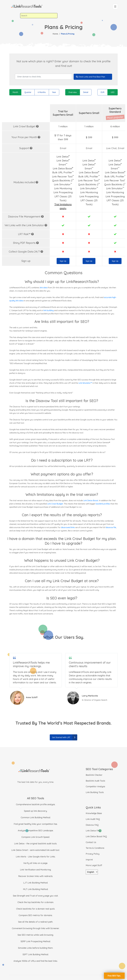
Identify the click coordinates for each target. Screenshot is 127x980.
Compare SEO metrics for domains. (36, 915)
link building (49, 310)
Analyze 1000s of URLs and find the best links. (36, 961)
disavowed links (68, 527)
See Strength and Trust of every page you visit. (36, 896)
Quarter (28, 92)
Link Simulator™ (85, 383)
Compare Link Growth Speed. (36, 837)
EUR (102, 92)
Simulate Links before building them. (36, 948)
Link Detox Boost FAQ (96, 836)
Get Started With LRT (65, 737)
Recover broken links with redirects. (36, 876)
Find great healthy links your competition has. (36, 824)
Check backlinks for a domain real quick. (36, 909)
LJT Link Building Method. (36, 883)
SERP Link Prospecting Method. (36, 941)
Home (55, 34)
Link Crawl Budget (55, 504)
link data (44, 288)
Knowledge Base (94, 813)
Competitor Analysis (95, 786)
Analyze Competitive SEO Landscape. (36, 831)
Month (15, 92)
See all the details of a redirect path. (36, 922)
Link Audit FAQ (93, 819)
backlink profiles (103, 504)
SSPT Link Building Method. (36, 954)
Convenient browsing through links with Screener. (36, 928)
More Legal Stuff (94, 865)
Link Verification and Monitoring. (36, 870)
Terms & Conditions (95, 848)
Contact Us (91, 842)
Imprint (89, 860)
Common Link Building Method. (36, 817)
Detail (86, 92)
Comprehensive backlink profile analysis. (36, 804)
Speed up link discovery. (36, 811)
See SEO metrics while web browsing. (36, 935)
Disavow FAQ (92, 825)
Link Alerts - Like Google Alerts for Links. (36, 857)
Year (54, 92)
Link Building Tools (95, 792)
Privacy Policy (93, 854)
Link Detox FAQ (93, 831)
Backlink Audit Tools (95, 781)
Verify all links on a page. (36, 863)
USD (113, 92)
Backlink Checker (94, 775)
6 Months (42, 92)
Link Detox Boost (91, 500)
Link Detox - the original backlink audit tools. (36, 844)
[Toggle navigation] (115, 7)
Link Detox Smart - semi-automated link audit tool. (36, 850)
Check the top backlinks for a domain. (36, 902)
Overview (73, 92)
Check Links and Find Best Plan (91, 77)
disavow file (111, 527)
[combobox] (39, 16)
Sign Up (63, 261)
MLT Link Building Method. (36, 889)
